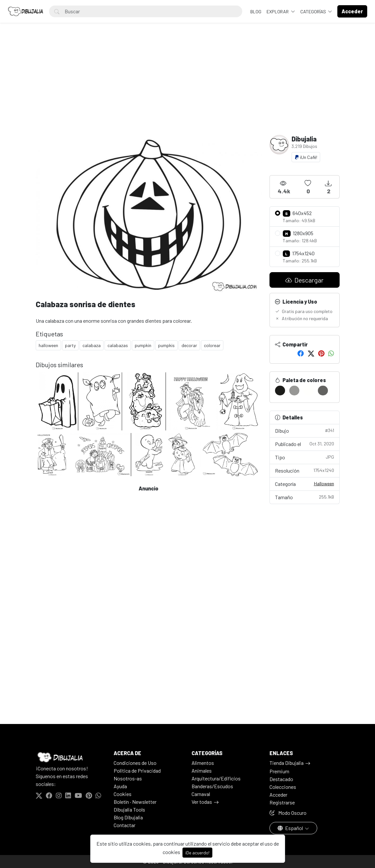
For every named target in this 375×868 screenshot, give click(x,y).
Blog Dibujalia (128, 817)
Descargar (304, 280)
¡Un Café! (306, 157)
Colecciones (283, 787)
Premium (279, 771)
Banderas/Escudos (212, 786)
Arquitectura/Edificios (216, 778)
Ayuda (120, 786)
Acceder (278, 795)
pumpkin (143, 345)
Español (291, 828)
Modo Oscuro (288, 813)
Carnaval (201, 794)
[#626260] (323, 391)
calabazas (118, 345)
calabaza (92, 345)
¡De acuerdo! (197, 853)
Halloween (324, 483)
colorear (212, 345)
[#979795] (294, 391)
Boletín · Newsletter (135, 802)
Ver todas (202, 802)
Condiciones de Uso (135, 763)
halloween (48, 345)
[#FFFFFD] (309, 391)
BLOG (256, 12)
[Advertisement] (188, 86)
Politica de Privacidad (137, 771)
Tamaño (305, 497)
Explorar (278, 12)
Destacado (281, 779)
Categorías (314, 12)
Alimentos (203, 763)
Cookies (123, 794)
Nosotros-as (128, 778)
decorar (189, 345)
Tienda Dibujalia (287, 763)
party (70, 345)
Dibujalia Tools (129, 809)
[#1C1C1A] (280, 391)
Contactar (125, 825)
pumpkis (166, 345)
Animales (202, 771)
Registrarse (282, 802)
